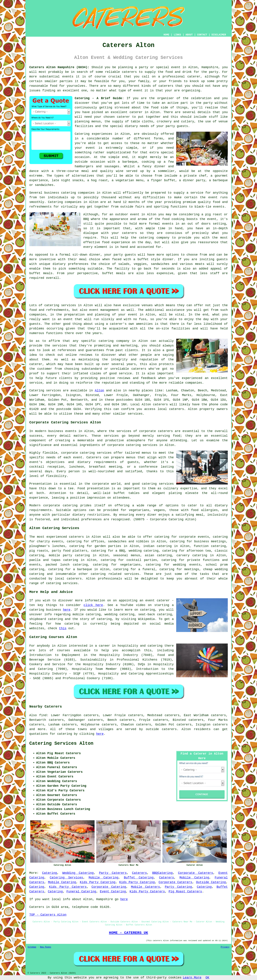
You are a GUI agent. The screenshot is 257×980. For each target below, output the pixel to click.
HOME (166, 35)
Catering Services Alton (61, 744)
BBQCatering (162, 873)
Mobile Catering (104, 878)
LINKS (177, 35)
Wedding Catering (78, 873)
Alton (100, 391)
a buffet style (147, 259)
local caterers (68, 579)
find (43, 715)
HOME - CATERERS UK (128, 933)
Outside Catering (211, 882)
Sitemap (32, 947)
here (67, 610)
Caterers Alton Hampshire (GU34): (59, 67)
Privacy (225, 947)
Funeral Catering (81, 892)
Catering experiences (94, 134)
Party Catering (178, 887)
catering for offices (85, 541)
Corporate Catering (109, 887)
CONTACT (202, 35)
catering (98, 574)
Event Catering (113, 892)
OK (207, 978)
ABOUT (189, 35)
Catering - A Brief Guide (99, 98)
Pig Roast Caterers (185, 892)
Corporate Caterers (195, 873)
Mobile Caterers (146, 887)
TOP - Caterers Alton (48, 915)
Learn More (192, 978)
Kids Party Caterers (68, 887)
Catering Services (66, 878)
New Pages (46, 947)
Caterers (139, 873)
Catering (55, 202)
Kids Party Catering (98, 882)
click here (93, 605)
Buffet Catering (139, 878)
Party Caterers (113, 873)
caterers (139, 369)
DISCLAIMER (219, 35)
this (63, 628)
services (53, 391)
